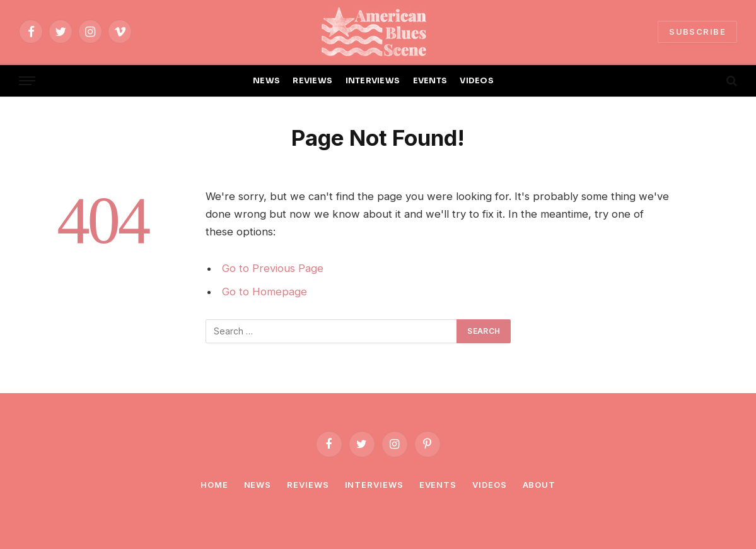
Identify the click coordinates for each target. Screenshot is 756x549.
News (258, 485)
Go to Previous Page (273, 268)
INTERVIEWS (373, 81)
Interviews (374, 485)
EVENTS (430, 81)
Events (438, 485)
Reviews (308, 485)
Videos (489, 485)
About (539, 485)
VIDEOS (477, 81)
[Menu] (27, 81)
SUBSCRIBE (697, 32)
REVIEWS (312, 81)
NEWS (266, 81)
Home (214, 485)
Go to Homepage (265, 292)
